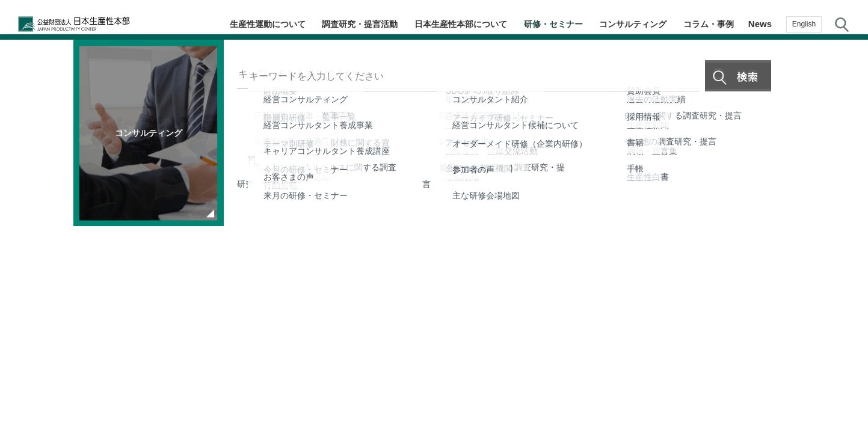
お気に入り (844, 275)
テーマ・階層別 (844, 130)
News (760, 24)
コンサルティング (634, 24)
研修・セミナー (554, 24)
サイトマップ (522, 358)
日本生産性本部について (461, 24)
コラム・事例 (709, 24)
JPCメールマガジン (358, 358)
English (804, 24)
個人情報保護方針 (446, 358)
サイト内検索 (842, 24)
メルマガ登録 (844, 226)
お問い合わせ (844, 321)
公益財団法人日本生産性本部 (95, 24)
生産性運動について (266, 24)
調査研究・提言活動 (359, 24)
